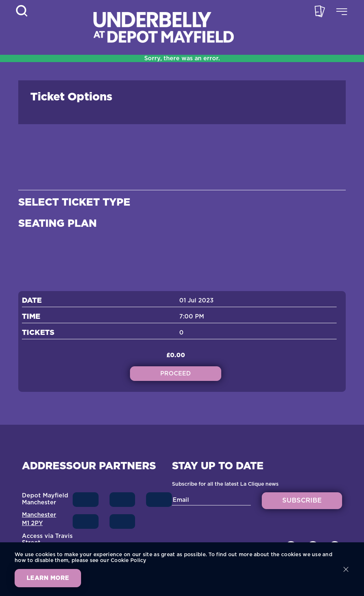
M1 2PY (32, 523)
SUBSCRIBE (302, 501)
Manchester (39, 515)
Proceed (176, 374)
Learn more (48, 578)
